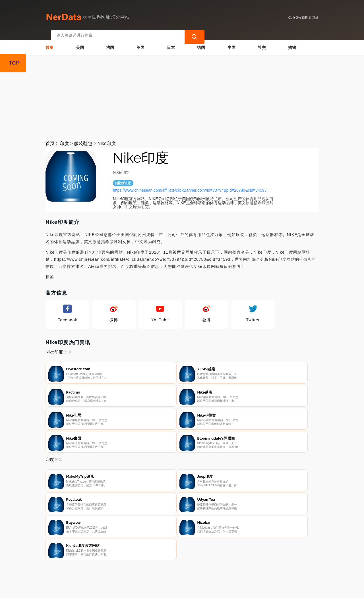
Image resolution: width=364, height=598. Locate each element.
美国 (80, 42)
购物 (292, 42)
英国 (140, 42)
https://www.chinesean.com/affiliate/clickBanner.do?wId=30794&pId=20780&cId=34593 (190, 184)
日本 (171, 42)
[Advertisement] (182, 92)
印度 (64, 137)
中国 (231, 42)
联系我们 (113, 568)
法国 (110, 42)
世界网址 (146, 590)
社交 (262, 42)
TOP (14, 63)
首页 (49, 42)
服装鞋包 (83, 137)
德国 (201, 42)
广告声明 (170, 568)
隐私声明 (142, 568)
